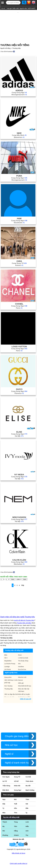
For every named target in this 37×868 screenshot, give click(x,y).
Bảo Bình (6, 784)
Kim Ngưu (6, 770)
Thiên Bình (29, 775)
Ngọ (4, 793)
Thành (5, 816)
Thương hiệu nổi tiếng (24, 616)
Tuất (15, 797)
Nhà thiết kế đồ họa (25, 679)
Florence (19, 387)
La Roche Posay (10, 657)
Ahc (19, 657)
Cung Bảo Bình (19, 129)
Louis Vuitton (19, 340)
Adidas (19, 84)
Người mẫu (23, 8)
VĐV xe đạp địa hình (11, 688)
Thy (27, 829)
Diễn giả (21, 677)
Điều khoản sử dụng (18, 847)
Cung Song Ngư (19, 86)
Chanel (19, 297)
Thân (27, 793)
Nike (19, 127)
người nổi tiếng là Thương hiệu (24, 614)
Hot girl (9, 8)
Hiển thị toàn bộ (26, 693)
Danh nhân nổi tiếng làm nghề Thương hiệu (18, 610)
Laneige (7, 660)
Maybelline (8, 654)
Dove (20, 649)
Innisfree (21, 660)
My (4, 820)
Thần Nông (6, 779)
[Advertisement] (18, 23)
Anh (27, 824)
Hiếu (27, 820)
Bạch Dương (30, 784)
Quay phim (8, 671)
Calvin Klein (19, 554)
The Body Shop (23, 654)
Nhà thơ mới (22, 671)
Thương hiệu (16, 42)
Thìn (16, 806)
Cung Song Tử (19, 257)
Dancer (21, 674)
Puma (19, 169)
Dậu (4, 797)
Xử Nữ (16, 775)
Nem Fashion (19, 511)
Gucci (19, 383)
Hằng (16, 824)
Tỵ (26, 806)
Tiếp (23, 579)
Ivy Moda (19, 468)
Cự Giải (28, 770)
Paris (19, 302)
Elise (19, 426)
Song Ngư (18, 784)
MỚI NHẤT (32, 8)
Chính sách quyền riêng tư (18, 857)
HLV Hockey (8, 679)
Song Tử (17, 770)
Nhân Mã (17, 779)
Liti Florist (7, 663)
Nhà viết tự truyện (24, 688)
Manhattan (19, 558)
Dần (27, 802)
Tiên (16, 820)
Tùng (16, 816)
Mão (4, 806)
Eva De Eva (22, 663)
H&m (19, 212)
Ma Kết (28, 779)
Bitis (6, 649)
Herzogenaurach (19, 88)
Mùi (15, 793)
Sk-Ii (6, 651)
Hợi (27, 797)
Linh (27, 816)
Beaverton (19, 131)
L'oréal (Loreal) (23, 651)
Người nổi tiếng (5, 42)
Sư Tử (5, 775)
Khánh (16, 829)
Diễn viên (16, 8)
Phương (5, 829)
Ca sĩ (3, 8)
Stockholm (19, 216)
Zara (19, 255)
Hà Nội (19, 430)
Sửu (15, 802)
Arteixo (19, 259)
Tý (3, 802)
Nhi (4, 824)
